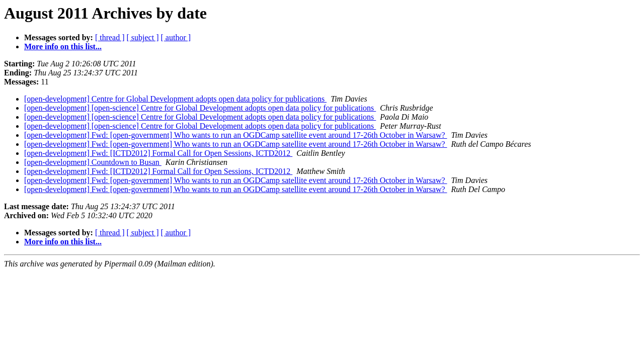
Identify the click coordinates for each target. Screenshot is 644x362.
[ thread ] (110, 37)
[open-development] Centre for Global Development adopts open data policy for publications (175, 99)
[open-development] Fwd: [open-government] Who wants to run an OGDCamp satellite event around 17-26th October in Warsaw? (236, 135)
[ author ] (176, 37)
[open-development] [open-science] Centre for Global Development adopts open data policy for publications (200, 108)
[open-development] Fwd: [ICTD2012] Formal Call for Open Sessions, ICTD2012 (158, 153)
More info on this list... (63, 47)
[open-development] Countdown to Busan (93, 162)
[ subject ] (143, 37)
